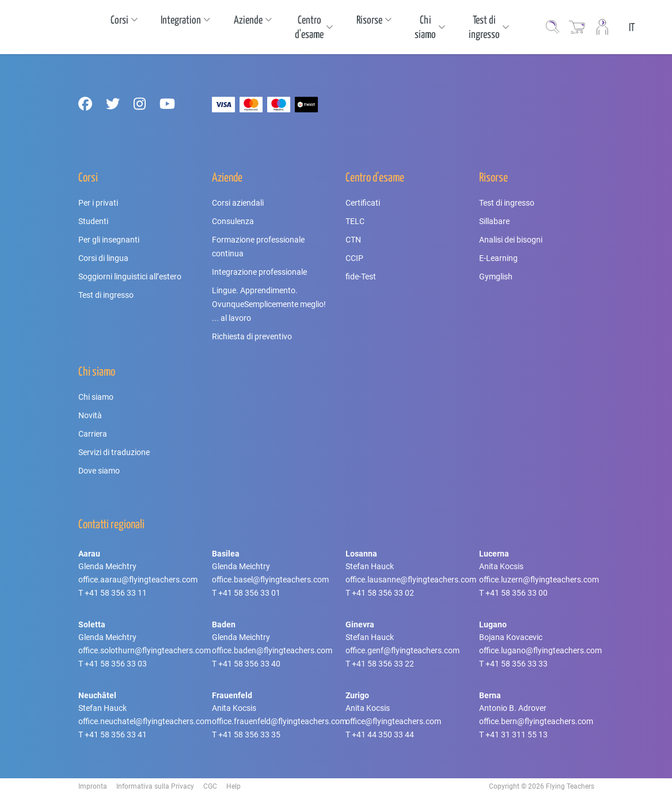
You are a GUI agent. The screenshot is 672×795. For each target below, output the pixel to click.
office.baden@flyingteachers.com (272, 650)
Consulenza (233, 221)
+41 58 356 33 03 (116, 664)
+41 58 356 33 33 (517, 664)
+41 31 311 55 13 (517, 735)
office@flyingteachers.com (393, 721)
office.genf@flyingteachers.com (403, 650)
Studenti (93, 221)
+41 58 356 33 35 (249, 735)
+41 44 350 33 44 (383, 735)
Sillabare (494, 221)
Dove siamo (99, 471)
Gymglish (496, 277)
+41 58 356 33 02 (383, 593)
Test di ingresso (106, 295)
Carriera (93, 434)
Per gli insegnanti (109, 240)
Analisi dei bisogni (511, 240)
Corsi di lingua (103, 258)
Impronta (93, 786)
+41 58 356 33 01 (249, 593)
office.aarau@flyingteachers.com (138, 580)
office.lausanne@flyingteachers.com (411, 580)
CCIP (354, 258)
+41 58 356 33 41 (116, 735)
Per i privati (98, 203)
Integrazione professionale (259, 272)
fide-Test (361, 277)
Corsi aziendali (238, 203)
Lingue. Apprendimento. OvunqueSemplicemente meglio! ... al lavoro (269, 304)
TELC (355, 221)
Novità (90, 415)
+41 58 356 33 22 (383, 664)
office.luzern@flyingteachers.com (539, 580)
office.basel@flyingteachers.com (270, 580)
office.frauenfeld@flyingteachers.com (279, 721)
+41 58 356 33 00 (517, 593)
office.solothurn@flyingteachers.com (145, 650)
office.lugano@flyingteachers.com (540, 650)
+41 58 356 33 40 (249, 664)
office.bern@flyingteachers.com (536, 721)
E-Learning (498, 258)
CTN (353, 240)
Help (234, 786)
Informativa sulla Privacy (155, 786)
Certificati (363, 203)
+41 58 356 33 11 (116, 593)
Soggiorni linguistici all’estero (130, 277)
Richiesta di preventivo (252, 336)
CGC (210, 786)
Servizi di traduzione (114, 452)
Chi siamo (96, 397)
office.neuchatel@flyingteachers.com (145, 721)
